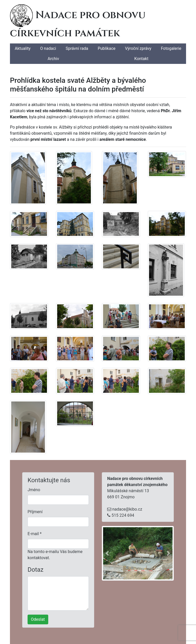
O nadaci (48, 48)
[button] (107, 553)
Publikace (107, 48)
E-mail (35, 534)
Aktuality (23, 48)
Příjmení (35, 512)
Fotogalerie (171, 48)
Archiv (53, 59)
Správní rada (77, 48)
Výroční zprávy (138, 48)
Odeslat (38, 619)
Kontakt (141, 59)
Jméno (34, 490)
